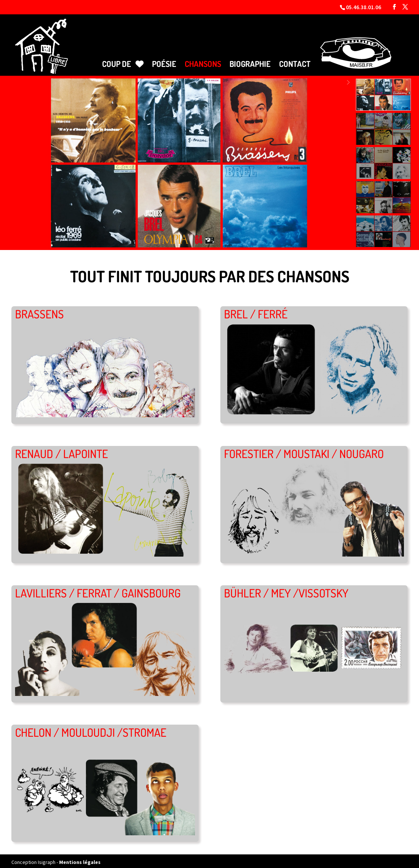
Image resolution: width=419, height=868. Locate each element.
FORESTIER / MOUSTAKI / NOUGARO (304, 450)
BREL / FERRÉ (256, 311)
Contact (295, 61)
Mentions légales (80, 859)
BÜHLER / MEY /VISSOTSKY (286, 590)
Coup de (123, 61)
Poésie (164, 61)
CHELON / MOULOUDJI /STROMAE (91, 729)
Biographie (250, 61)
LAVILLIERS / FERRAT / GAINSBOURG (98, 590)
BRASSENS (39, 311)
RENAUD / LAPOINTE (62, 450)
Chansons (203, 61)
